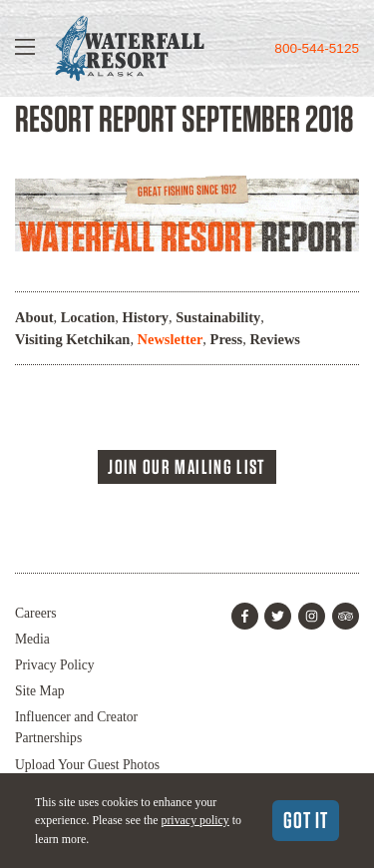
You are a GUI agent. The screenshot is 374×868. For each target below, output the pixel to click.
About (34, 317)
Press (227, 339)
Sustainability (218, 317)
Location (88, 317)
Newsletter (171, 339)
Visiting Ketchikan (72, 339)
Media (32, 639)
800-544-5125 (317, 48)
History (146, 317)
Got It (306, 820)
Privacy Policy (55, 665)
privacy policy (194, 820)
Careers (36, 613)
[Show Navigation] (25, 48)
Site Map (39, 691)
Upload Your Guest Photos (87, 765)
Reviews (275, 339)
